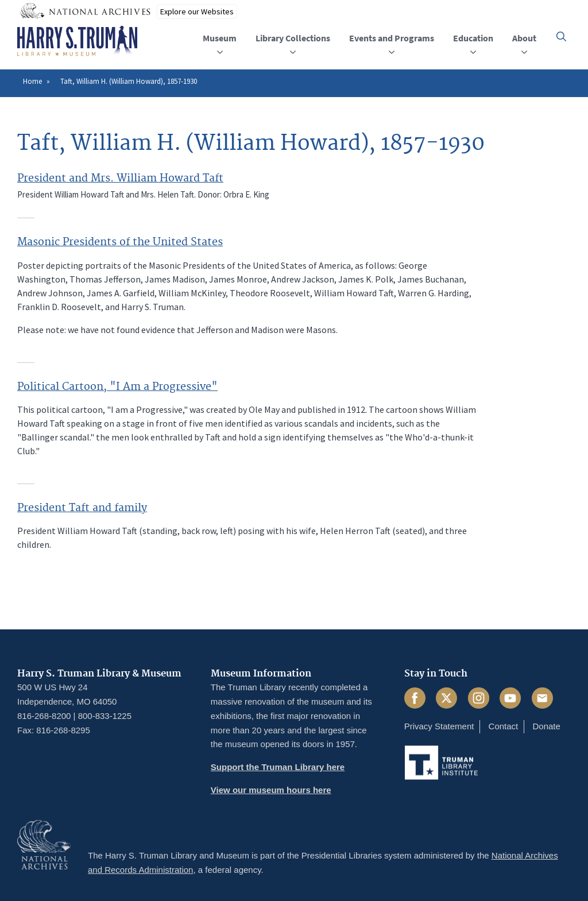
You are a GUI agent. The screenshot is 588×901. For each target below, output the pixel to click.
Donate (546, 726)
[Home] (77, 41)
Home (32, 81)
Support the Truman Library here (278, 767)
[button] (561, 36)
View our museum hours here (271, 790)
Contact (504, 726)
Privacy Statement (439, 726)
